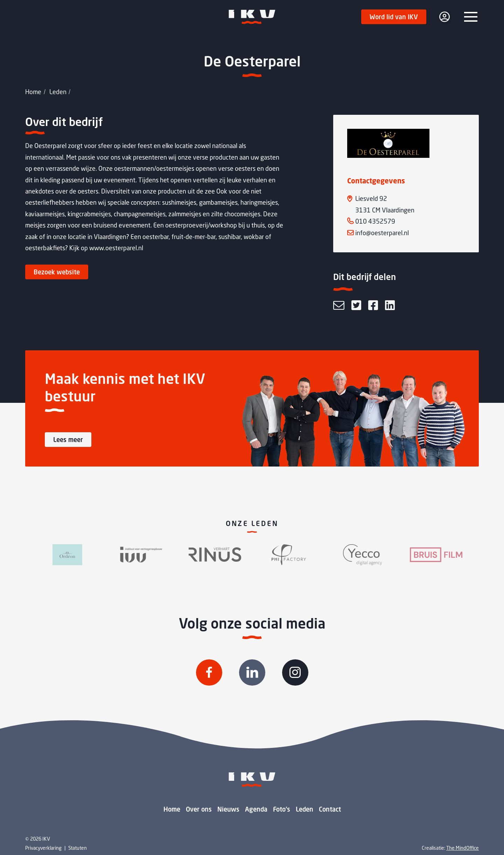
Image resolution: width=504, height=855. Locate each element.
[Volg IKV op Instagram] (295, 672)
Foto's (282, 809)
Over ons (199, 809)
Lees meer (68, 440)
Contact (330, 809)
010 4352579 (375, 221)
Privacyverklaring (43, 848)
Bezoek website (57, 272)
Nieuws (228, 809)
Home (33, 92)
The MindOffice (463, 848)
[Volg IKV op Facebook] (209, 672)
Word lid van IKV (394, 17)
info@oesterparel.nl (382, 233)
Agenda (256, 809)
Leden (58, 92)
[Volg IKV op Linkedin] (252, 672)
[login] (444, 17)
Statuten (78, 848)
